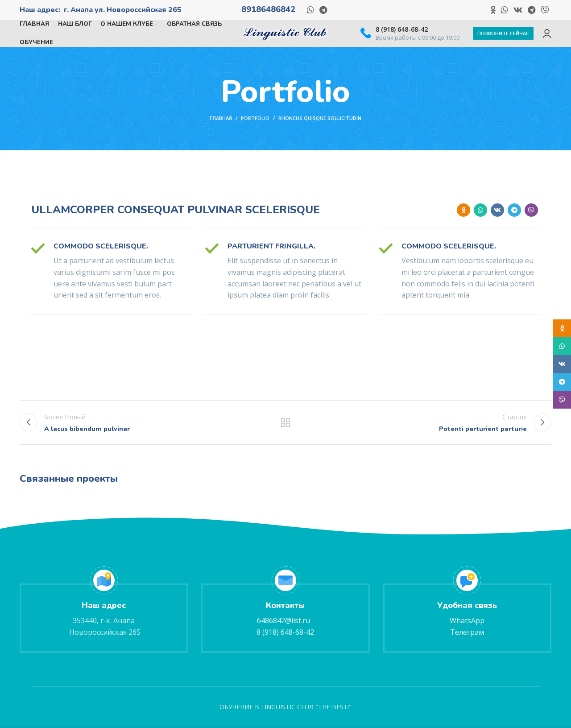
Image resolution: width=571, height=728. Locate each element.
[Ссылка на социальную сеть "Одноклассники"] (493, 10)
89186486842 (268, 9)
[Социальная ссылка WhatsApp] (310, 10)
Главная (221, 118)
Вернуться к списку (286, 422)
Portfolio (255, 118)
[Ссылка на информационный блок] (410, 33)
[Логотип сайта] (285, 33)
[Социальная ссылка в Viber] (545, 10)
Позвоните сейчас (503, 33)
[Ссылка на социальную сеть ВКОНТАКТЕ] (518, 10)
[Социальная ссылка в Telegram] (323, 10)
